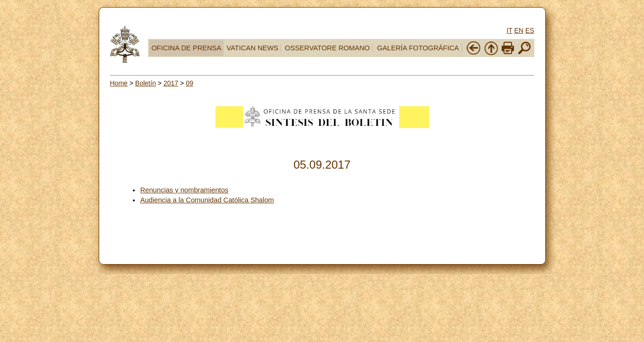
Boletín (146, 83)
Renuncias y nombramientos (184, 190)
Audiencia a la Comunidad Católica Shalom (207, 200)
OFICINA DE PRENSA (186, 48)
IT (509, 30)
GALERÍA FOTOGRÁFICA (418, 48)
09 (190, 83)
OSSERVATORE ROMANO (327, 48)
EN (518, 30)
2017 (171, 83)
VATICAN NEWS (252, 48)
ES (530, 30)
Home (119, 83)
